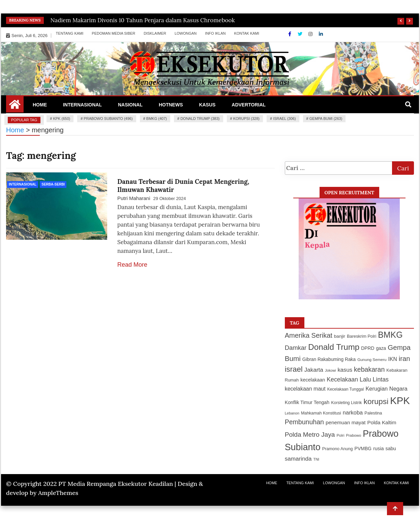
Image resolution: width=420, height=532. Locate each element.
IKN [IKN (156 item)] (393, 359)
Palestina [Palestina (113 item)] (373, 413)
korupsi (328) (246, 119)
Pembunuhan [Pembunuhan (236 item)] (304, 422)
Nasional (130, 105)
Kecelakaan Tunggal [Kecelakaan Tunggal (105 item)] (346, 389)
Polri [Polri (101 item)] (340, 435)
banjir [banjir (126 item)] (340, 336)
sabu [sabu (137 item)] (391, 448)
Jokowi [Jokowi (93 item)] (331, 370)
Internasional (82, 105)
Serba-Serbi (53, 184)
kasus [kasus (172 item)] (345, 370)
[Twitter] (301, 34)
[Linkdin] (321, 34)
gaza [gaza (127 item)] (381, 348)
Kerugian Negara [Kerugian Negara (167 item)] (386, 389)
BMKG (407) (157, 119)
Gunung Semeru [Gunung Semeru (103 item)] (372, 359)
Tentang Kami (70, 33)
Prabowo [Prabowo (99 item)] (354, 435)
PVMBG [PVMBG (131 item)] (363, 448)
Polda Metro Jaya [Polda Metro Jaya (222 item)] (310, 435)
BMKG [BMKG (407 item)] (390, 335)
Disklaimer (155, 33)
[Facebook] (290, 34)
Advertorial (249, 105)
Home (40, 105)
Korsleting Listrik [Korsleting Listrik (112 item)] (346, 403)
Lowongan (186, 33)
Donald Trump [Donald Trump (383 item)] (334, 347)
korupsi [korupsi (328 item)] (376, 401)
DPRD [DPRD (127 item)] (368, 348)
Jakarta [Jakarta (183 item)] (314, 370)
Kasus (207, 105)
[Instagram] (311, 34)
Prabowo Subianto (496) (108, 119)
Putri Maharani (134, 198)
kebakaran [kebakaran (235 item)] (369, 369)
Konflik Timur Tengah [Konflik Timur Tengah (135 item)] (307, 402)
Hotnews (171, 105)
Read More (132, 265)
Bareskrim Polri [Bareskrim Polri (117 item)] (362, 336)
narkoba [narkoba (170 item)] (353, 412)
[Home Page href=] (15, 107)
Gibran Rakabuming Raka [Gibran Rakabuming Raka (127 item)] (329, 359)
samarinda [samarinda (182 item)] (298, 459)
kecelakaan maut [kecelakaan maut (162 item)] (305, 389)
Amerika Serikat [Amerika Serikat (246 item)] (309, 335)
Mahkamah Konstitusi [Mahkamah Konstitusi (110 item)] (321, 413)
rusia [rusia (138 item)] (378, 448)
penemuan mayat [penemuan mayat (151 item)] (346, 422)
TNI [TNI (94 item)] (317, 459)
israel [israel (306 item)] (294, 369)
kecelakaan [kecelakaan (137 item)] (313, 380)
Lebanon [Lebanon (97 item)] (292, 413)
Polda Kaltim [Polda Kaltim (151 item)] (382, 422)
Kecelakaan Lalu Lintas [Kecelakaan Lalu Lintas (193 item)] (358, 379)
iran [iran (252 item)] (404, 359)
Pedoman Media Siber (113, 33)
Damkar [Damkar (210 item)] (296, 348)
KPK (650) (62, 119)
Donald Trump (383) (200, 119)
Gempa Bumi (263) (326, 119)
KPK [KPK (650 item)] (400, 401)
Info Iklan (215, 33)
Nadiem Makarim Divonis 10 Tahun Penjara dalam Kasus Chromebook (143, 20)
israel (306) (284, 119)
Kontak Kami (246, 33)
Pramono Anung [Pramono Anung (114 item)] (338, 449)
